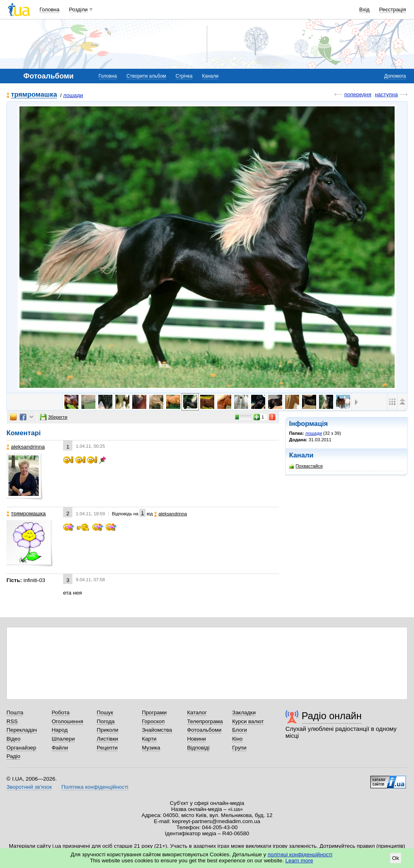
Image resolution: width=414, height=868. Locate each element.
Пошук (105, 712)
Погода (106, 721)
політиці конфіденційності (300, 854)
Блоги (240, 730)
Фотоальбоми (204, 730)
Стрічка (184, 76)
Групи (239, 748)
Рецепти (107, 748)
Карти (149, 739)
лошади (73, 95)
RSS (12, 721)
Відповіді (199, 748)
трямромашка (34, 95)
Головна (50, 10)
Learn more (299, 861)
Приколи (107, 730)
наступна (386, 94)
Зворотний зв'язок (29, 787)
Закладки (244, 712)
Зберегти (54, 417)
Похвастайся (306, 466)
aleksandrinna (26, 447)
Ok (396, 858)
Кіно (237, 739)
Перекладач (22, 730)
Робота (61, 712)
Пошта (15, 712)
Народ (60, 730)
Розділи (78, 10)
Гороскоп (153, 721)
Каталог (197, 712)
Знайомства (157, 730)
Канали (210, 76)
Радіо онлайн (332, 716)
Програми (154, 712)
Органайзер (21, 748)
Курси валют (248, 721)
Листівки (107, 739)
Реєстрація (393, 10)
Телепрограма (205, 721)
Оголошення (68, 721)
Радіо (13, 756)
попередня (358, 94)
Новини (197, 739)
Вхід (365, 10)
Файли (60, 748)
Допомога (395, 76)
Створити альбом (146, 76)
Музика (151, 748)
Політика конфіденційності (95, 787)
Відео (14, 739)
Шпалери (63, 739)
